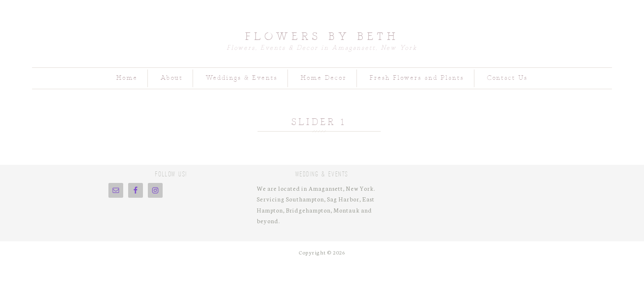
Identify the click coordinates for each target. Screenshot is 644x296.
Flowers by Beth (322, 36)
